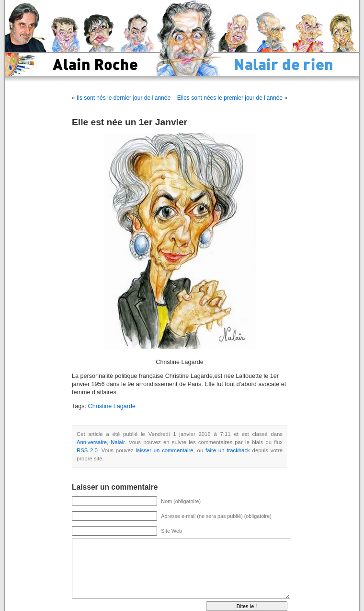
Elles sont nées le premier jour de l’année (230, 98)
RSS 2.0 (87, 450)
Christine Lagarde (112, 406)
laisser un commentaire (164, 450)
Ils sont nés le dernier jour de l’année (124, 98)
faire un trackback (228, 450)
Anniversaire (92, 442)
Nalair (118, 442)
